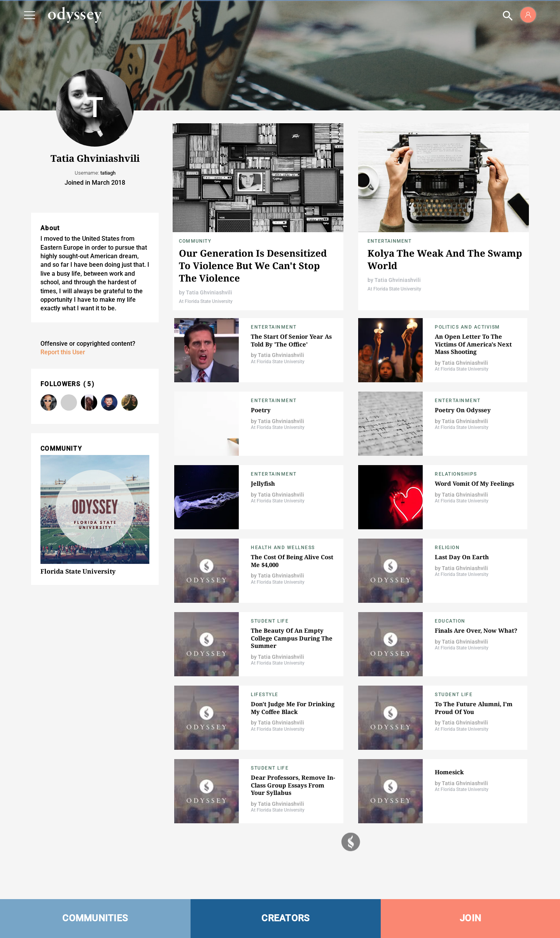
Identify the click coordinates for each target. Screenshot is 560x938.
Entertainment (390, 241)
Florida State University (78, 571)
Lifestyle (265, 695)
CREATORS (285, 918)
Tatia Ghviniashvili (209, 292)
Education (450, 621)
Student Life (270, 621)
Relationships (456, 474)
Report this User (63, 352)
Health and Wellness (283, 548)
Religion (447, 548)
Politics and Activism (467, 327)
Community (195, 241)
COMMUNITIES (95, 918)
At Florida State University (206, 301)
